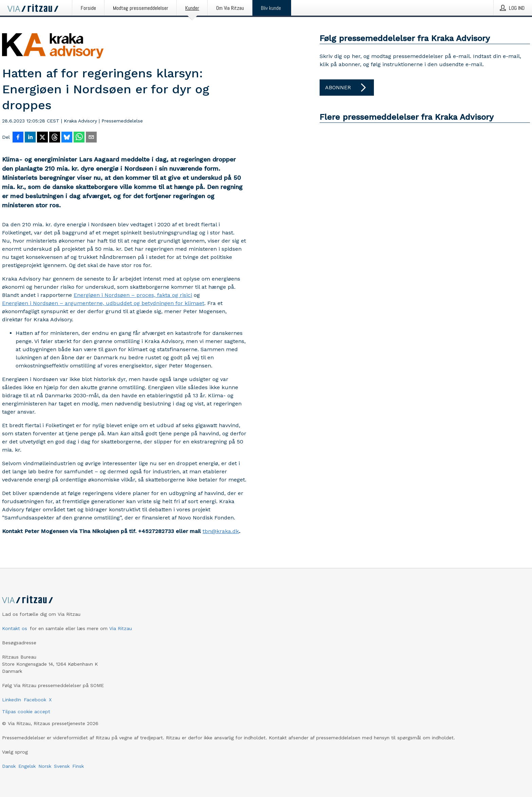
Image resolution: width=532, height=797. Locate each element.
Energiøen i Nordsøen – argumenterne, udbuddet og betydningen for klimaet (103, 303)
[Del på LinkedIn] (30, 138)
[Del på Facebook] (18, 138)
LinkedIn (12, 700)
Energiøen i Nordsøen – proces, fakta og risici (133, 295)
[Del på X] (42, 138)
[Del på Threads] (55, 138)
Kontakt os (15, 628)
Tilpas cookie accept (26, 711)
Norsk (45, 766)
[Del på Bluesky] (67, 138)
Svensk (62, 766)
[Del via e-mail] (91, 138)
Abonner (347, 88)
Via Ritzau (121, 628)
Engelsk (27, 766)
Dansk (9, 766)
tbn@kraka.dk (221, 531)
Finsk (78, 766)
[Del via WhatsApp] (79, 138)
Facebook (35, 700)
